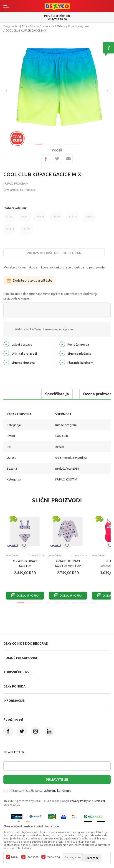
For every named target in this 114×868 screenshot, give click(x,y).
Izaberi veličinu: (15, 208)
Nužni (15, 857)
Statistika (33, 857)
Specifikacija (57, 394)
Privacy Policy (79, 801)
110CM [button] (56, 219)
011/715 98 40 (57, 19)
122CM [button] (89, 219)
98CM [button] (24, 219)
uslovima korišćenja (58, 791)
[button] (24, 546)
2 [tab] (48, 144)
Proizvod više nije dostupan (54, 253)
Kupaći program (79, 26)
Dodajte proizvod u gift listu (29, 280)
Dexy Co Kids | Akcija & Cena (21, 26)
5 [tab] (75, 144)
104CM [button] (40, 219)
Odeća (61, 26)
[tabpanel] (57, 88)
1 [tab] (39, 144)
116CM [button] (73, 219)
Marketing (53, 857)
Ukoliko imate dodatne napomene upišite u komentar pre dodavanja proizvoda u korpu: (51, 296)
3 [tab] (57, 144)
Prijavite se (57, 779)
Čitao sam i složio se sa (41, 791)
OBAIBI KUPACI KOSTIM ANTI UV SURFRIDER (68, 566)
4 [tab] (66, 144)
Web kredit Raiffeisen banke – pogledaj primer (44, 329)
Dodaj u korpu (25, 596)
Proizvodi (48, 26)
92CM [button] (9, 219)
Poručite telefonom (57, 16)
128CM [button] (10, 231)
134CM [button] (26, 231)
